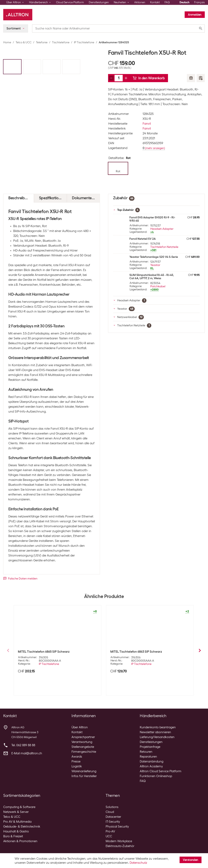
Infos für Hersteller (84, 776)
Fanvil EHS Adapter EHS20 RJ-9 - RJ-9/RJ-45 (152, 219)
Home (7, 42)
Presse (76, 761)
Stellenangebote (83, 747)
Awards (77, 757)
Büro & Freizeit (13, 836)
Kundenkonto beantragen (158, 727)
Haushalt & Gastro (16, 831)
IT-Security (113, 822)
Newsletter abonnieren (155, 732)
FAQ (167, 2)
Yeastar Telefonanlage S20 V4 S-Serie (154, 257)
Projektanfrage (150, 747)
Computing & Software (19, 807)
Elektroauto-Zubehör (120, 846)
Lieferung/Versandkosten (157, 737)
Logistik (77, 766)
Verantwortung (82, 742)
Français (199, 2)
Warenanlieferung (84, 771)
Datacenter (113, 817)
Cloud (110, 812)
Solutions (112, 807)
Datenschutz (138, 863)
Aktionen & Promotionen (20, 841)
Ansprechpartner (83, 737)
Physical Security (117, 827)
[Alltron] (18, 15)
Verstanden (191, 860)
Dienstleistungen (99, 2)
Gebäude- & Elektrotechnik (22, 827)
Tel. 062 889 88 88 (23, 745)
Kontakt (155, 2)
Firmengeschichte (84, 752)
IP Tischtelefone (84, 42)
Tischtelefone (61, 42)
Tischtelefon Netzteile (164, 247)
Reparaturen (148, 757)
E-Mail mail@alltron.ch (27, 753)
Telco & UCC (24, 42)
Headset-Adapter (162, 229)
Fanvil (147, 124)
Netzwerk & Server (16, 812)
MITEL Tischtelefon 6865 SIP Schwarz (44, 652)
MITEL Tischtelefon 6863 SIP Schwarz (136, 652)
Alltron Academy (151, 766)
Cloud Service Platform (70, 2)
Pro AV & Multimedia (17, 822)
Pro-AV (110, 831)
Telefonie (42, 42)
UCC (109, 836)
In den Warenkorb (149, 78)
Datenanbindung (152, 761)
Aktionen (140, 2)
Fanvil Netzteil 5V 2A (142, 239)
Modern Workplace (119, 841)
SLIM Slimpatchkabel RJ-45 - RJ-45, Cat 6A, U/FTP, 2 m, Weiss (152, 277)
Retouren (146, 752)
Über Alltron (80, 727)
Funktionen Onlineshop (156, 776)
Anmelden (195, 15)
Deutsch (184, 2)
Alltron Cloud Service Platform (161, 771)
